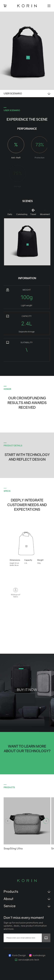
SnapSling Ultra (13, 848)
